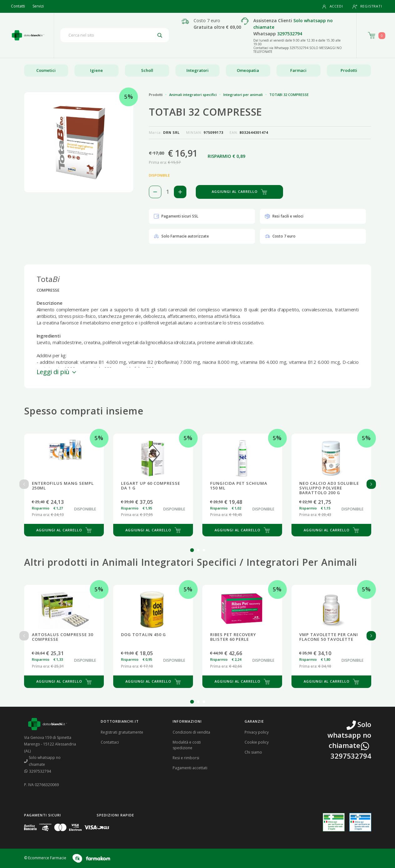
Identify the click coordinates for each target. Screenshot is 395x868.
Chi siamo (253, 752)
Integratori (197, 70)
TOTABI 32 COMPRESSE (289, 95)
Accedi (332, 6)
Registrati (367, 6)
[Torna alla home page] (28, 35)
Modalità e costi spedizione (187, 745)
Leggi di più (57, 372)
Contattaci (110, 742)
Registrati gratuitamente (122, 732)
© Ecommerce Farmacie (45, 858)
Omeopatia (248, 70)
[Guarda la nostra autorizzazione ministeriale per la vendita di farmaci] (334, 822)
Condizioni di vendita (191, 732)
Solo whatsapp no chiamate (43, 761)
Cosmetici (46, 70)
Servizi (38, 6)
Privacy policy (257, 732)
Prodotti (349, 70)
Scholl (147, 70)
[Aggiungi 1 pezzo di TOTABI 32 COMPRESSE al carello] (180, 192)
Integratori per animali (243, 95)
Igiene (96, 70)
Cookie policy (257, 742)
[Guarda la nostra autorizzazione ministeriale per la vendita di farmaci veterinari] (360, 822)
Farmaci (298, 70)
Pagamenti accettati (190, 768)
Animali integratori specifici (193, 95)
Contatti (18, 6)
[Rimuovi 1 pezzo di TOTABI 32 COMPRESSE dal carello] (155, 192)
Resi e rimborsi (186, 758)
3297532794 (290, 34)
